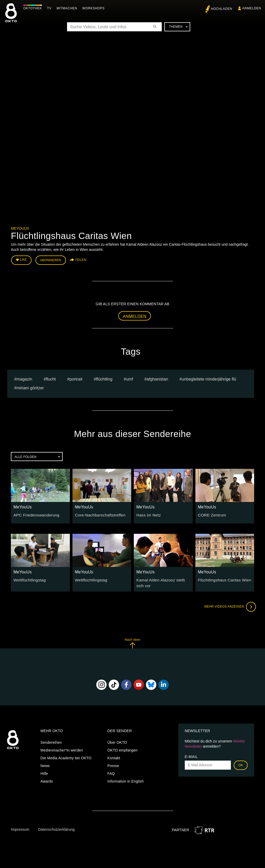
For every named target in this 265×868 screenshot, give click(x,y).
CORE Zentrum (211, 513)
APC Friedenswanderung (34, 513)
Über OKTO (117, 740)
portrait (76, 378)
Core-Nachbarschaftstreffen (98, 513)
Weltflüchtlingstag (28, 578)
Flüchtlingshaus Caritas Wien (222, 578)
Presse (113, 763)
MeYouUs (20, 228)
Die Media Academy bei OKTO (66, 755)
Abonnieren (51, 259)
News (45, 763)
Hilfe (44, 771)
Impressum (20, 827)
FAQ (111, 771)
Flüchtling (104, 378)
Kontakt (114, 755)
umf (130, 378)
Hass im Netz (148, 513)
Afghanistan (157, 378)
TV (51, 8)
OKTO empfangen (123, 748)
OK (241, 763)
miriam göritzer (30, 387)
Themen (178, 27)
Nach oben (132, 641)
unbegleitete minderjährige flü (209, 378)
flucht (51, 378)
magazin (24, 378)
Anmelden (135, 315)
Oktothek (34, 8)
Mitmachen (68, 8)
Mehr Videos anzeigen (228, 604)
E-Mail (191, 754)
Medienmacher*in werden (62, 748)
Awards (47, 779)
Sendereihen (51, 740)
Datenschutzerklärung (56, 827)
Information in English (126, 779)
